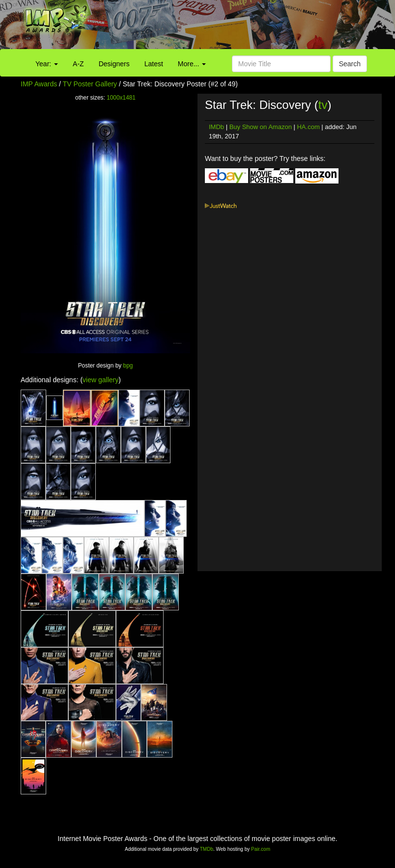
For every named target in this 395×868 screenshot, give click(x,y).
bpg (128, 366)
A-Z (78, 64)
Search (350, 64)
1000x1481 (121, 98)
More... (192, 64)
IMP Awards (39, 84)
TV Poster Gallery (90, 84)
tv (323, 105)
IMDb (216, 127)
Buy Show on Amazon (261, 127)
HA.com (308, 127)
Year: (47, 64)
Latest (154, 64)
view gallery (100, 380)
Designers (114, 64)
